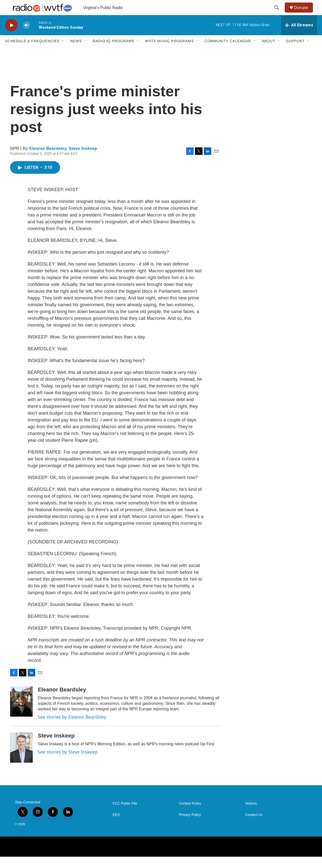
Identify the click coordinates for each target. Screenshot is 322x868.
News (76, 52)
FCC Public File (125, 815)
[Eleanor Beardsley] (21, 713)
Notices (251, 815)
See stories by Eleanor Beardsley (72, 728)
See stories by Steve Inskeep (68, 763)
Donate (304, 13)
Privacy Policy (190, 826)
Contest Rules (190, 815)
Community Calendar (228, 52)
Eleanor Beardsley (48, 160)
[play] (11, 37)
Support (295, 52)
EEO (116, 826)
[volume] (26, 37)
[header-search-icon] (279, 13)
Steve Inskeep (83, 160)
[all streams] (299, 36)
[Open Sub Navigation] (63, 52)
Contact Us (254, 826)
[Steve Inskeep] (21, 759)
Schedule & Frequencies (32, 52)
